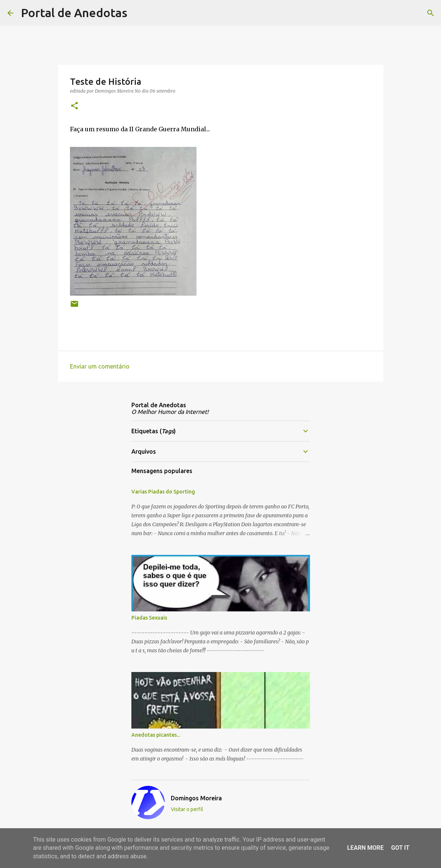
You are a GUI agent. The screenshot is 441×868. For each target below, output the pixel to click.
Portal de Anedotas (74, 13)
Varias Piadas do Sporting (163, 492)
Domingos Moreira (196, 798)
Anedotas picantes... (156, 735)
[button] (74, 106)
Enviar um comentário (100, 366)
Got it (400, 848)
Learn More (365, 848)
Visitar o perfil (187, 809)
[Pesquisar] (138, 13)
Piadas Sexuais (149, 618)
